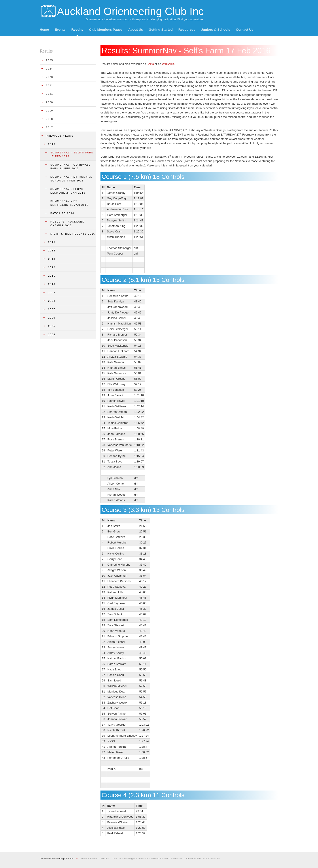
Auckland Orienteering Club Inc (57, 859)
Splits (150, 64)
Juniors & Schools (216, 29)
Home (44, 29)
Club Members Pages (106, 29)
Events (60, 29)
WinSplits (168, 64)
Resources (187, 29)
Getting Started (161, 29)
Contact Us (245, 29)
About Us (136, 29)
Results (77, 29)
